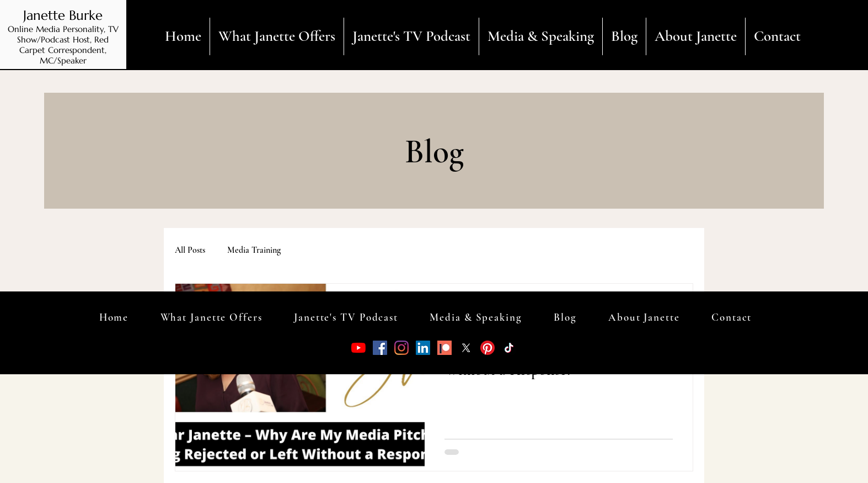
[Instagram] (401, 348)
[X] (466, 348)
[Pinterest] (487, 348)
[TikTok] (509, 348)
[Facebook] (380, 348)
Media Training (254, 250)
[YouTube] (358, 348)
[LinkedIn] (423, 348)
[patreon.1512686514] (444, 348)
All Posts (190, 250)
